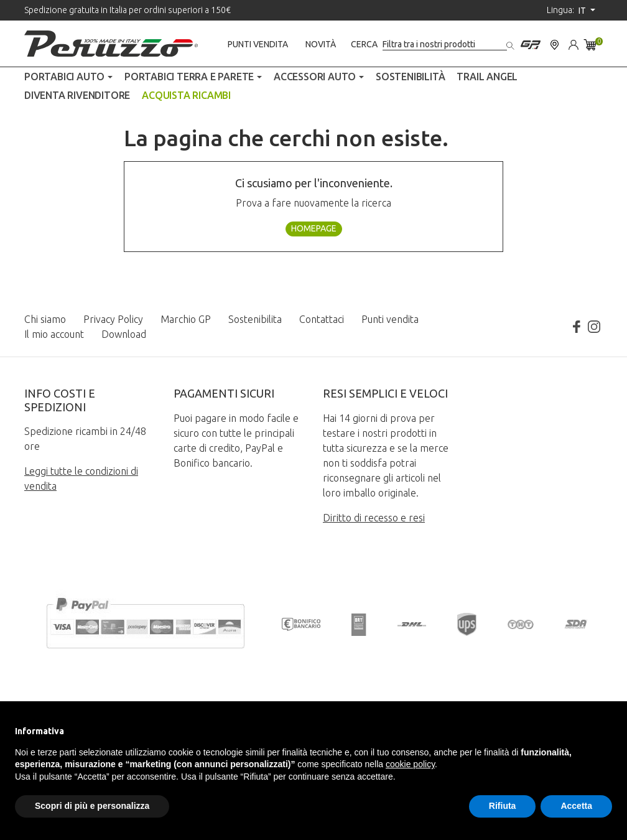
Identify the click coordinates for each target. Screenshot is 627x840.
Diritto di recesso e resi (374, 518)
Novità (321, 44)
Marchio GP (186, 319)
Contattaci (322, 319)
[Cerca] (445, 44)
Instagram (594, 327)
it (583, 11)
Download (124, 334)
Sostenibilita (255, 319)
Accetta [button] (576, 806)
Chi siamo (45, 319)
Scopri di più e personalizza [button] (92, 806)
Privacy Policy (113, 319)
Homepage (314, 228)
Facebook (577, 327)
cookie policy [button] (410, 764)
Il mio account (54, 334)
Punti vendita (258, 44)
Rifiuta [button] (503, 806)
